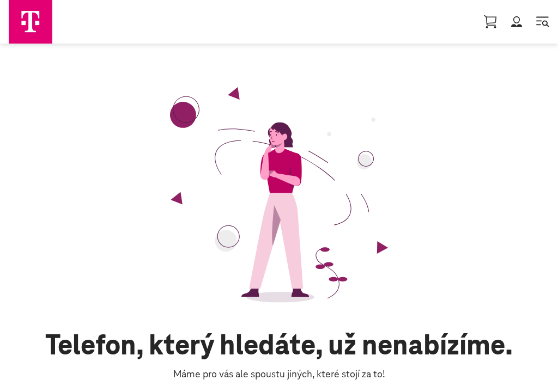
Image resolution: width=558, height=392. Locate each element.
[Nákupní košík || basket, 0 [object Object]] (490, 22)
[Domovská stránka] (31, 22)
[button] (517, 22)
